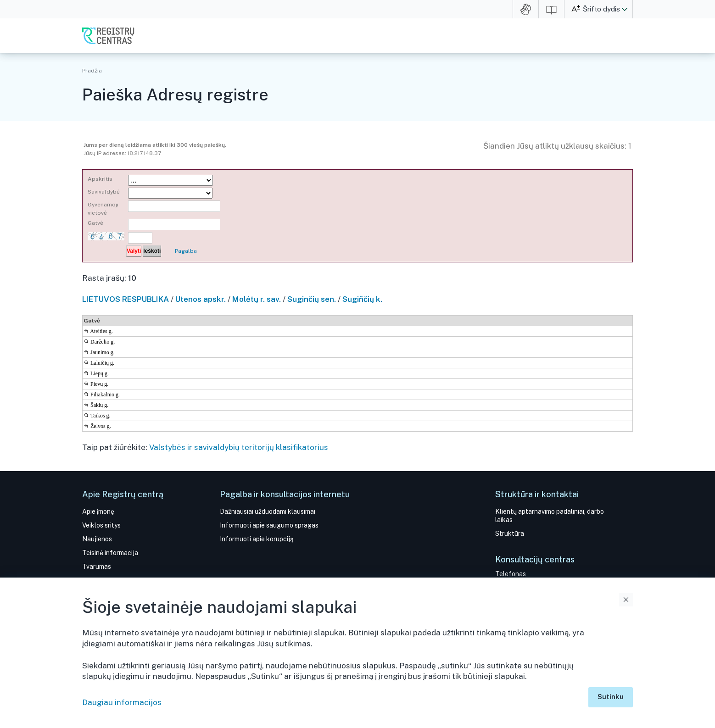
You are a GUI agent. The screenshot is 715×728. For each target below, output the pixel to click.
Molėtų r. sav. (257, 299)
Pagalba (186, 251)
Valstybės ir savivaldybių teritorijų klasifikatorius (239, 447)
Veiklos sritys (101, 525)
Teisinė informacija (110, 553)
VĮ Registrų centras (108, 36)
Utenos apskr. (201, 299)
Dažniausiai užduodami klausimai (268, 511)
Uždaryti (626, 600)
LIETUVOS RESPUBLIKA (126, 299)
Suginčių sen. (312, 299)
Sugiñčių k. (362, 299)
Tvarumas (97, 567)
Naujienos (97, 539)
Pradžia (92, 71)
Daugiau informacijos (122, 702)
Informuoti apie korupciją (257, 539)
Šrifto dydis (601, 9)
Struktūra (510, 533)
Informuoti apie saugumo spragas (269, 525)
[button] (625, 9)
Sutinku (611, 697)
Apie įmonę (98, 511)
